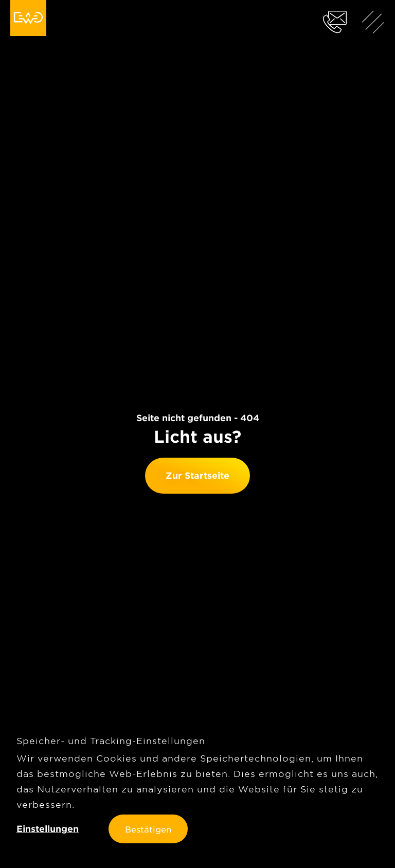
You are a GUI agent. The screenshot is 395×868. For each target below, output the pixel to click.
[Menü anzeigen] (373, 22)
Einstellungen (48, 829)
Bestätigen (148, 829)
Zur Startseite (197, 475)
